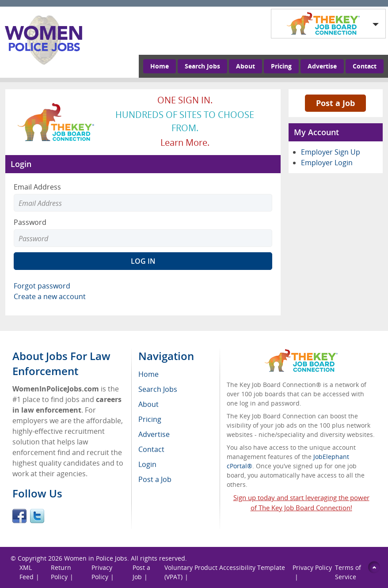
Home (160, 66)
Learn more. (185, 142)
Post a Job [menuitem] (155, 479)
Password (30, 222)
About (245, 66)
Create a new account (50, 296)
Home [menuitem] (148, 374)
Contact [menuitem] (151, 449)
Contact (365, 66)
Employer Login (327, 163)
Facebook (19, 516)
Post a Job (335, 103)
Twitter (37, 516)
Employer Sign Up (331, 152)
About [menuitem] (148, 404)
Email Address (37, 187)
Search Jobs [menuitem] (158, 389)
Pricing (281, 66)
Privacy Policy (312, 567)
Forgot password (42, 286)
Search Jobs (202, 66)
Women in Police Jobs (96, 558)
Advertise (322, 66)
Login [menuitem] (147, 464)
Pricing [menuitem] (150, 419)
